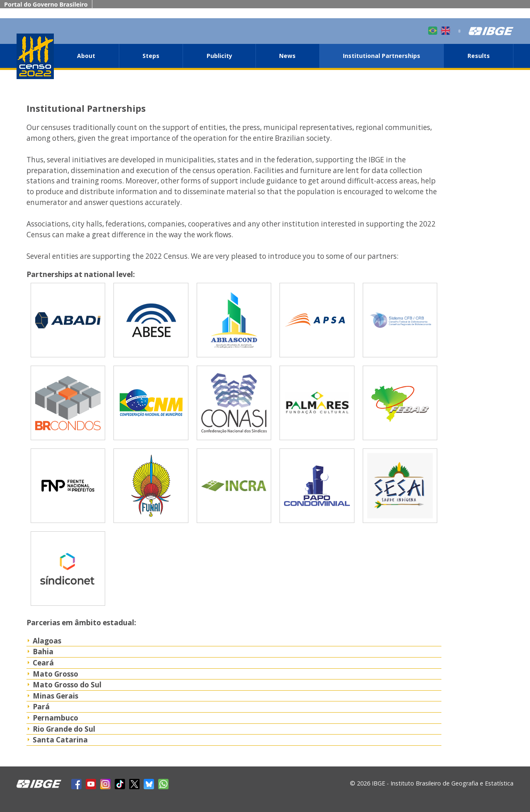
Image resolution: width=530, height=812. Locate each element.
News (287, 56)
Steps (151, 56)
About (86, 56)
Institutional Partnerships (382, 56)
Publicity (219, 56)
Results (479, 56)
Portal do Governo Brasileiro (46, 4)
